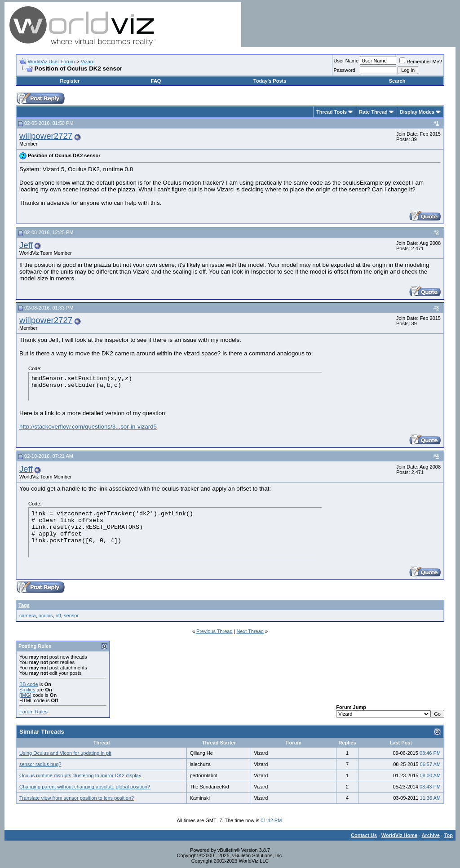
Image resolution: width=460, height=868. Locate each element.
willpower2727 (46, 136)
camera (28, 616)
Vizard (88, 62)
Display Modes (417, 112)
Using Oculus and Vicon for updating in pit (65, 753)
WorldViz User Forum (51, 62)
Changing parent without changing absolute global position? (85, 787)
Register (70, 81)
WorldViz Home (399, 835)
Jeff (26, 245)
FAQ (156, 81)
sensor (71, 616)
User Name (346, 61)
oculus (46, 616)
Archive (431, 835)
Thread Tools (332, 112)
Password (345, 70)
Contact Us (364, 835)
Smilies (27, 690)
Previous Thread (215, 631)
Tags (24, 605)
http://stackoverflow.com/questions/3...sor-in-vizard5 (88, 427)
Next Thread (250, 631)
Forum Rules (33, 712)
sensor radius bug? (40, 764)
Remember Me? (421, 62)
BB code (29, 684)
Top (449, 835)
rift (58, 616)
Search (397, 81)
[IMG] (25, 695)
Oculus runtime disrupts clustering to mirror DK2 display (80, 775)
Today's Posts (270, 81)
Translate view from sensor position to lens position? (77, 798)
